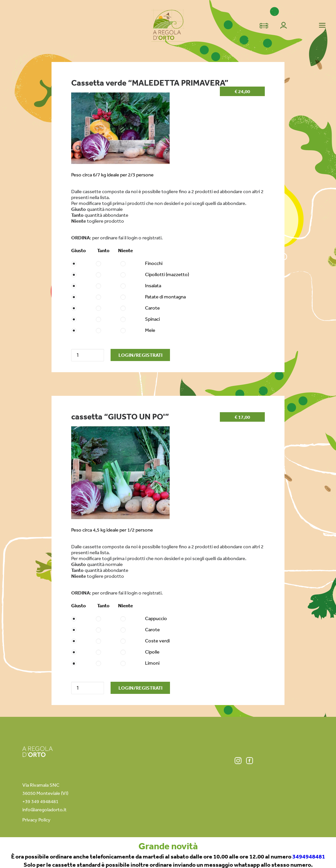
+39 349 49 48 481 (241, 854)
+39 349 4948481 (40, 801)
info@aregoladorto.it (44, 809)
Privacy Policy (36, 820)
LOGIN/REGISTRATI (140, 355)
